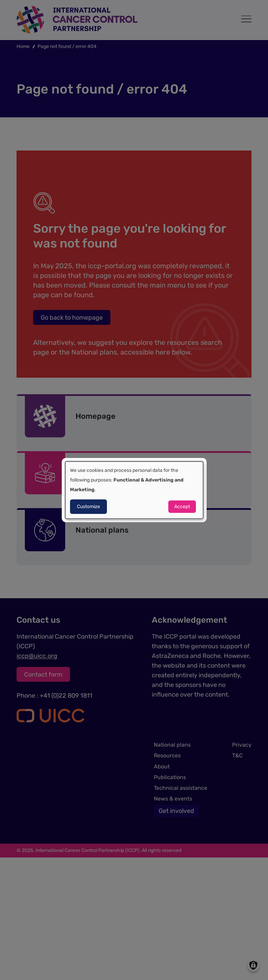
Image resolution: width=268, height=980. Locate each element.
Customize (88, 507)
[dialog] (134, 490)
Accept (182, 507)
